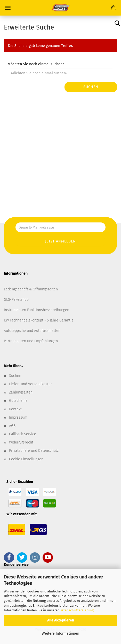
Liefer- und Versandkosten (31, 384)
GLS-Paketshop (16, 300)
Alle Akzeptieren (61, 620)
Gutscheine (18, 401)
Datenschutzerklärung (77, 610)
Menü (8, 8)
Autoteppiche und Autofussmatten (32, 331)
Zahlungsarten (21, 392)
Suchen (91, 87)
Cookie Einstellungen (26, 459)
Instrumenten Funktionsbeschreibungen (37, 310)
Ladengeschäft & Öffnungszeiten (31, 289)
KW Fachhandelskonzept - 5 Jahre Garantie (39, 320)
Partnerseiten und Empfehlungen (31, 341)
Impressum (18, 417)
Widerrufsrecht (21, 442)
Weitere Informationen (60, 634)
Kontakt (15, 409)
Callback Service (23, 434)
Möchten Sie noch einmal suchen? (36, 64)
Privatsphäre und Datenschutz (34, 451)
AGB (12, 426)
